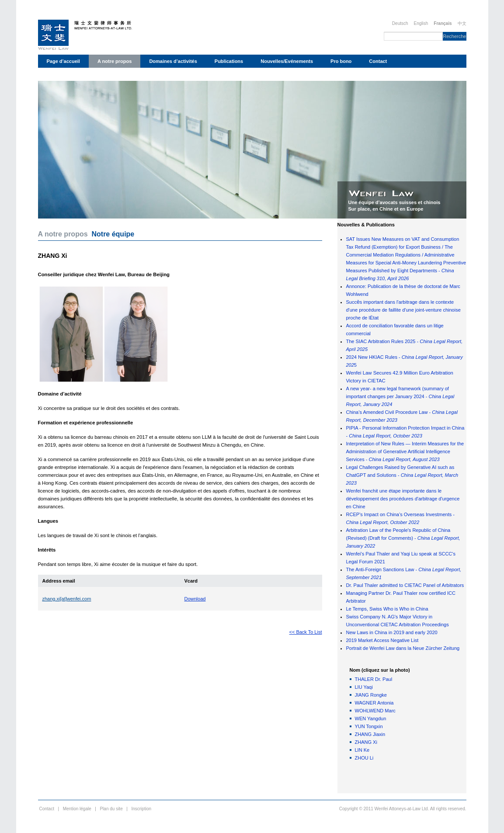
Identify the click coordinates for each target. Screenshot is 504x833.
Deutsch (400, 23)
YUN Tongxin (369, 726)
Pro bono (341, 61)
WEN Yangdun (371, 718)
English (421, 23)
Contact (378, 61)
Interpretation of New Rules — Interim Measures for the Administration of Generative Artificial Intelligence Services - (405, 451)
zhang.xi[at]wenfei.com (67, 599)
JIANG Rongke (371, 695)
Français (443, 23)
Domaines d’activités (173, 61)
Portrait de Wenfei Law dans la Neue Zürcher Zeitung (403, 648)
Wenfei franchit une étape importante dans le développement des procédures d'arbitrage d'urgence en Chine (403, 499)
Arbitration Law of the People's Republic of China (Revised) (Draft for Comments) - (403, 538)
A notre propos (115, 61)
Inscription (141, 809)
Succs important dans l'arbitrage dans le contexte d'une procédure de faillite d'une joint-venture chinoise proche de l (403, 310)
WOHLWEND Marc (375, 711)
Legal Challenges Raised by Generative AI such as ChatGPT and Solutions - (402, 475)
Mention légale (77, 809)
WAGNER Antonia (374, 703)
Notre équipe (113, 234)
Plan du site (111, 809)
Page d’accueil (63, 61)
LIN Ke (362, 750)
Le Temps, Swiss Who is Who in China (387, 609)
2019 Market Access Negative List (382, 640)
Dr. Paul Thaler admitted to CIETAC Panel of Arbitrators (405, 585)
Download (195, 599)
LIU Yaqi (364, 687)
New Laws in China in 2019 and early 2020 (392, 632)
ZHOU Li (364, 758)
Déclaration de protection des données (91, 74)
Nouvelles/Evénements (287, 61)
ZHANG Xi (366, 742)
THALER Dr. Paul (374, 679)
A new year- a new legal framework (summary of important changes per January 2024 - (400, 396)
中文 (462, 23)
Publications (229, 61)
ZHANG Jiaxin (370, 734)
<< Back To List (305, 632)
